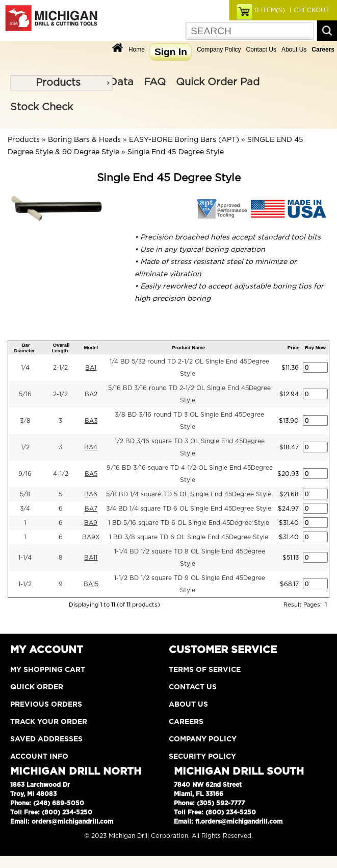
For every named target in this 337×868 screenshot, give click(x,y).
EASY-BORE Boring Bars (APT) (184, 140)
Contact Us (261, 50)
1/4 (25, 368)
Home (137, 50)
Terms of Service (205, 670)
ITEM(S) (270, 10)
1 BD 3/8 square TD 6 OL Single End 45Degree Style (189, 537)
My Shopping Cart (48, 670)
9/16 (25, 474)
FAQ (155, 82)
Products (58, 83)
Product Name (188, 347)
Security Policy (202, 757)
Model (91, 347)
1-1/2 (25, 584)
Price (293, 347)
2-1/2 (60, 368)
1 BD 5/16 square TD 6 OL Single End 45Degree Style (189, 523)
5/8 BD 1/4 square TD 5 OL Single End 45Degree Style (189, 494)
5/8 (25, 494)
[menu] (61, 83)
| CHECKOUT (308, 10)
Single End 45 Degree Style (176, 152)
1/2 (25, 447)
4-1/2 (61, 474)
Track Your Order (49, 722)
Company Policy (219, 50)
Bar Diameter (24, 348)
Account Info (39, 757)
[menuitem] (61, 83)
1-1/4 (25, 558)
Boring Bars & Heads (84, 140)
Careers (186, 722)
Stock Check (42, 107)
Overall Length (60, 348)
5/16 (25, 394)
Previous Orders (46, 705)
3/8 (25, 421)
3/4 (25, 509)
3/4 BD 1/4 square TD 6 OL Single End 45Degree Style (189, 509)
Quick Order (37, 687)
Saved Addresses (46, 739)
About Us (294, 50)
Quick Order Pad (218, 82)
